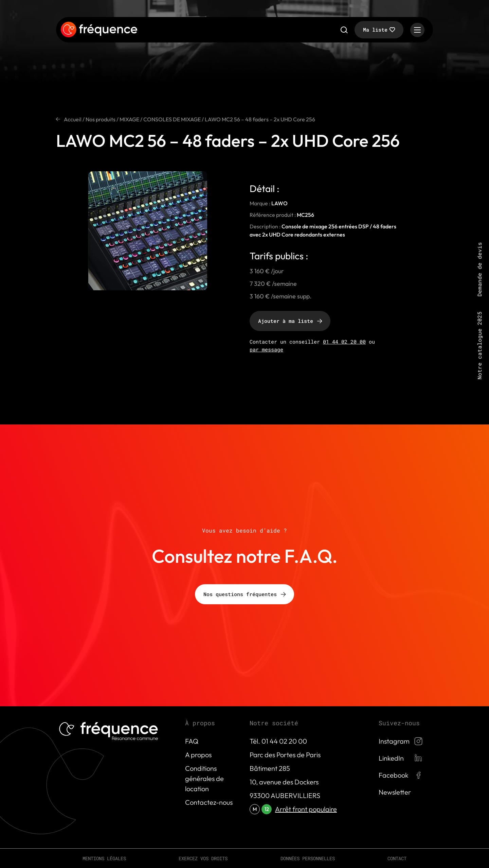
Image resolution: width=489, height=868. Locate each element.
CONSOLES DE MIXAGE (172, 119)
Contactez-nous (209, 802)
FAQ (192, 741)
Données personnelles (308, 858)
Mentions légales (104, 858)
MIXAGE (129, 119)
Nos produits (101, 119)
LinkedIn (391, 758)
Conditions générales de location (204, 778)
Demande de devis (479, 270)
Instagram (394, 741)
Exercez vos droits (203, 858)
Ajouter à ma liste (286, 321)
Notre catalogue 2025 (479, 346)
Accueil (73, 119)
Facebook (394, 775)
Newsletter (395, 792)
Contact (397, 858)
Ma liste (375, 30)
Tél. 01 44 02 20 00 (278, 741)
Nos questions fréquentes (240, 594)
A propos (198, 755)
